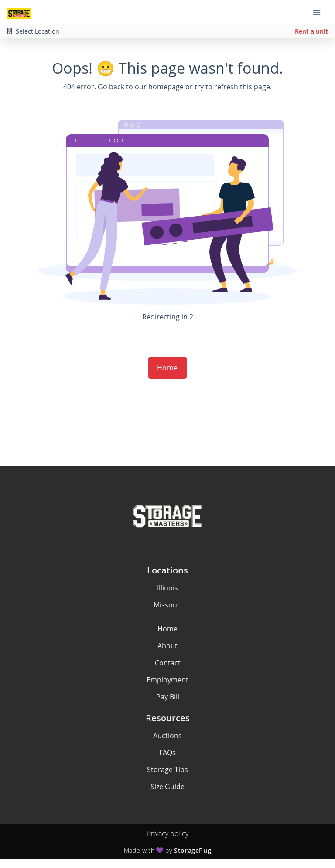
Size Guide (167, 787)
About (167, 646)
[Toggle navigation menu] (320, 12)
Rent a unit (311, 31)
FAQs (167, 753)
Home (167, 368)
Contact (168, 663)
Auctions (167, 736)
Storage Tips (167, 770)
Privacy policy (168, 834)
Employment (167, 680)
